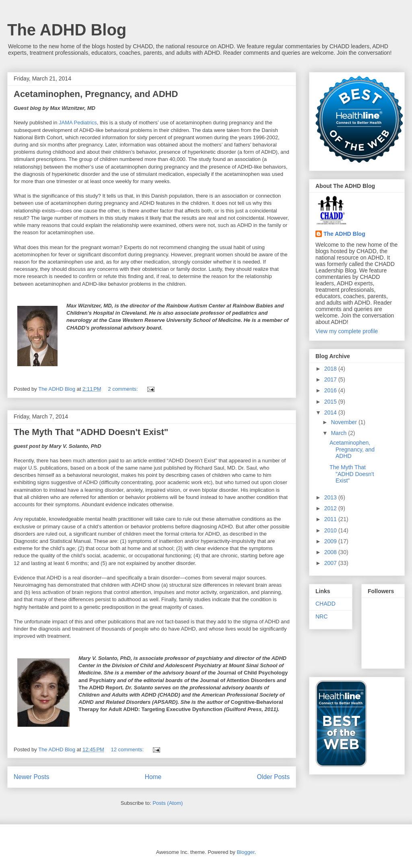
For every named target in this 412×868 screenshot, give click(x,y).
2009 (331, 541)
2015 (331, 402)
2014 (331, 412)
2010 (331, 530)
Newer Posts (31, 777)
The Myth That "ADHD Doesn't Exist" (91, 432)
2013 (331, 497)
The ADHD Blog (67, 30)
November (344, 422)
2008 (331, 552)
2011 (331, 519)
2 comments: (124, 389)
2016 (331, 390)
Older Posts (273, 777)
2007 (331, 563)
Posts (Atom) (168, 803)
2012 (331, 508)
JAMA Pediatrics (77, 123)
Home (153, 777)
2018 (331, 369)
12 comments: (128, 749)
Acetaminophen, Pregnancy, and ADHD (96, 94)
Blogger (245, 852)
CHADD (325, 604)
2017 (331, 379)
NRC (321, 616)
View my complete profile (347, 331)
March (339, 433)
